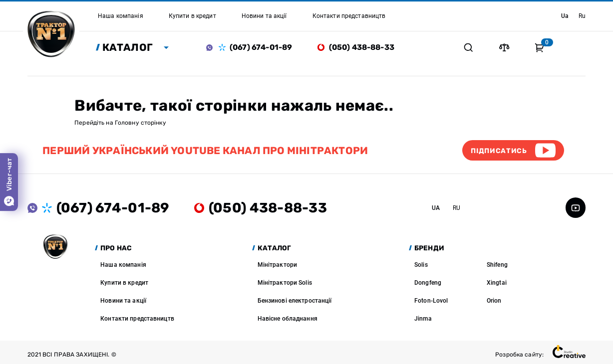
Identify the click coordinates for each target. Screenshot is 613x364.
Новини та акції (123, 301)
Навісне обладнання (288, 319)
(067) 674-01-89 (261, 47)
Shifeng (497, 265)
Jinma (423, 319)
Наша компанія (123, 265)
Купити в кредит (124, 283)
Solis (421, 265)
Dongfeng (428, 283)
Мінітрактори (277, 265)
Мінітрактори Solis (285, 283)
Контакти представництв (137, 319)
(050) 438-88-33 (362, 47)
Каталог (128, 47)
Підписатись (499, 151)
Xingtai (497, 283)
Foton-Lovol (431, 301)
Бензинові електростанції (295, 301)
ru (582, 16)
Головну (127, 123)
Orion (494, 301)
